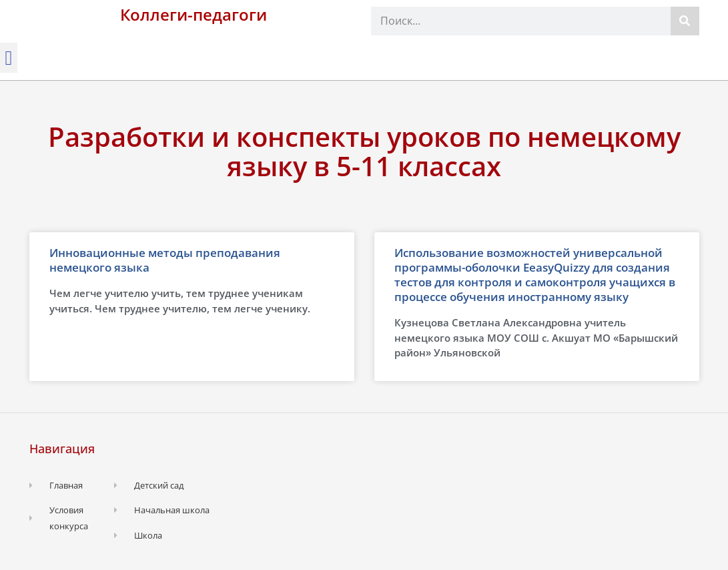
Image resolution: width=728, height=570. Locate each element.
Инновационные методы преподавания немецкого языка (165, 260)
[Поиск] (685, 21)
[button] (9, 58)
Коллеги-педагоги (194, 14)
